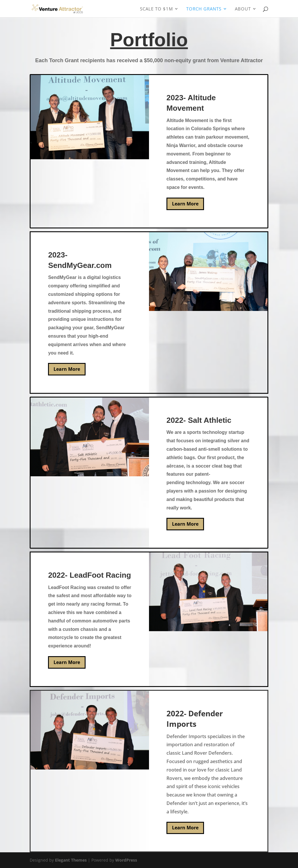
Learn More (185, 204)
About (243, 9)
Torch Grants (204, 9)
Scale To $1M (156, 9)
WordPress (126, 860)
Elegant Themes (71, 860)
